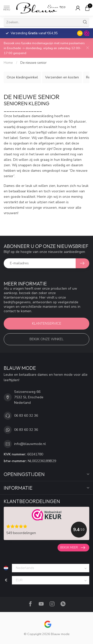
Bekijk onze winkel (46, 339)
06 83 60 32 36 (26, 416)
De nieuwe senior (33, 63)
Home (8, 63)
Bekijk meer (73, 548)
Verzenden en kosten (62, 77)
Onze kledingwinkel (22, 77)
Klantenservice (47, 323)
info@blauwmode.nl (30, 444)
